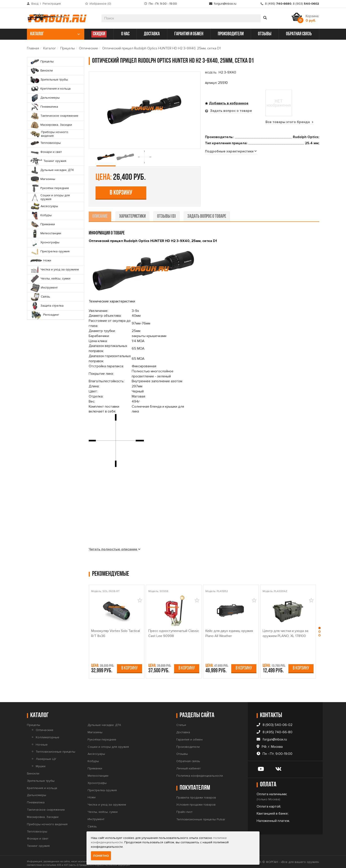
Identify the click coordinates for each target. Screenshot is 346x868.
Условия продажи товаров (196, 801)
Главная (33, 48)
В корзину (237, 159)
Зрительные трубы (41, 777)
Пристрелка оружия (102, 787)
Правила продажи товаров (196, 794)
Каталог (50, 48)
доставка (152, 34)
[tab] (231, 196)
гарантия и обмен (189, 34)
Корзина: (312, 18)
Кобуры (93, 758)
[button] (320, 625)
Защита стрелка (99, 830)
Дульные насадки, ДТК (104, 722)
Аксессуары (96, 751)
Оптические (88, 48)
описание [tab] (100, 213)
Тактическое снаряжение (46, 806)
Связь (92, 823)
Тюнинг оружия (38, 843)
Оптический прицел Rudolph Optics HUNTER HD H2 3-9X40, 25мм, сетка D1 (161, 48)
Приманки (95, 765)
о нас (125, 34)
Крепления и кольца (42, 785)
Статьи (181, 722)
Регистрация (52, 4)
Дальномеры (37, 792)
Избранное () (100, 4)
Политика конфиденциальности (200, 772)
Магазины (95, 729)
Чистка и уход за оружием (107, 801)
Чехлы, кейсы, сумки (103, 809)
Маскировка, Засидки (43, 814)
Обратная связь (188, 758)
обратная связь (299, 34)
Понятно (101, 856)
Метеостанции (98, 772)
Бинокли (33, 770)
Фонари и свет (38, 835)
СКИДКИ (99, 34)
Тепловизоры (37, 828)
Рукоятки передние (102, 736)
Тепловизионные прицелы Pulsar (201, 816)
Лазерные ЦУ (46, 756)
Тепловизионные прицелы (55, 749)
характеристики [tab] (132, 213)
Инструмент (96, 816)
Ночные (42, 741)
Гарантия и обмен (189, 736)
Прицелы (68, 48)
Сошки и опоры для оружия (108, 743)
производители (231, 34)
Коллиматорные (48, 734)
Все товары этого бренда (290, 122)
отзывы (265, 34)
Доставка (183, 729)
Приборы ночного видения (47, 821)
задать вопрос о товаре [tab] (207, 213)
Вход (35, 4)
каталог (55, 34)
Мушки (41, 763)
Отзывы (182, 751)
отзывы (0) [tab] (166, 213)
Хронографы (97, 780)
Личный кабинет (188, 765)
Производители (188, 743)
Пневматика (36, 799)
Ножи (92, 794)
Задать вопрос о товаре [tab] (231, 111)
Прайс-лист (184, 809)
